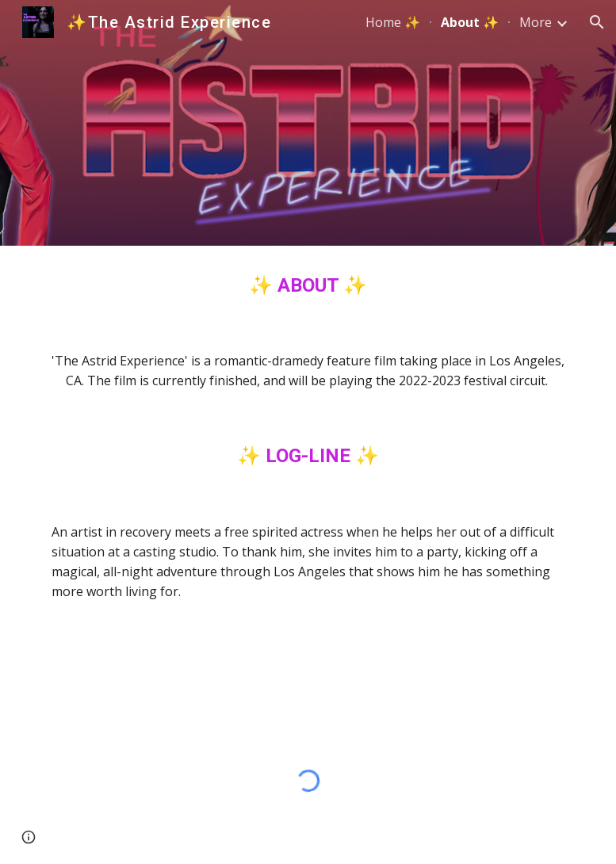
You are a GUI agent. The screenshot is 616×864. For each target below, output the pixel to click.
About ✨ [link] (470, 22)
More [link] (536, 22)
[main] (308, 286)
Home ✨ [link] (393, 22)
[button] (597, 22)
